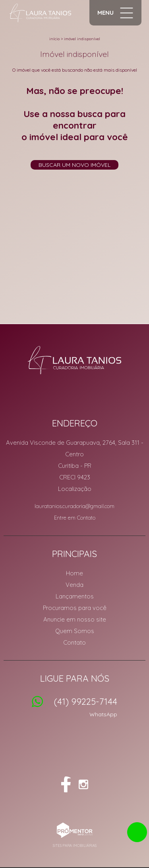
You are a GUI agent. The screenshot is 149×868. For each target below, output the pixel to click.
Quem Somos (75, 631)
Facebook (66, 784)
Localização (75, 489)
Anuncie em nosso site (75, 619)
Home (74, 573)
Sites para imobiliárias (75, 846)
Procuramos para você (75, 608)
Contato (74, 642)
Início (54, 39)
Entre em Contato (75, 518)
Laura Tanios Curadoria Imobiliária (74, 360)
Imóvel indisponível (82, 39)
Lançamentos (75, 596)
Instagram (83, 784)
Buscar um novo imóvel (74, 165)
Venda (74, 585)
